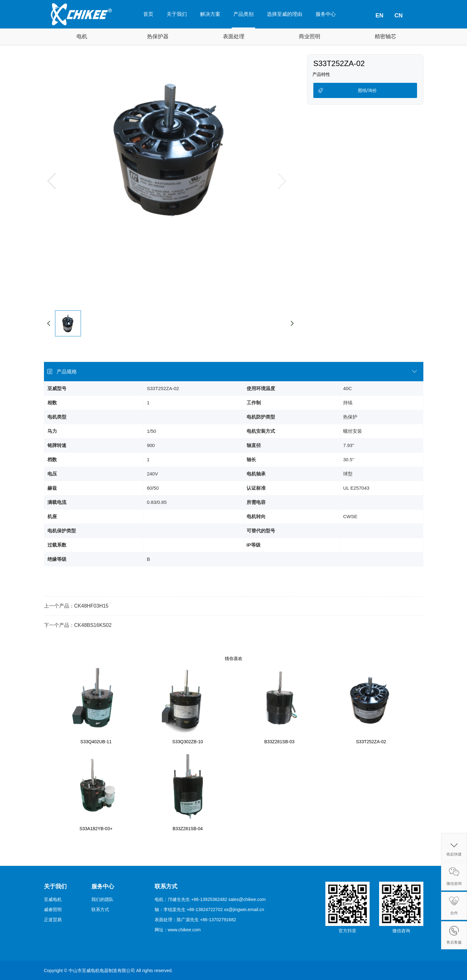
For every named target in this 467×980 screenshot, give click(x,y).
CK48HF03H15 (92, 606)
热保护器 (158, 37)
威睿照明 (53, 910)
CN (399, 15)
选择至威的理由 (285, 14)
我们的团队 (102, 899)
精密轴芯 (385, 37)
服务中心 (326, 14)
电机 (82, 37)
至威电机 (53, 899)
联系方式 (100, 910)
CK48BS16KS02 (93, 625)
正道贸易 (53, 920)
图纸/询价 (367, 90)
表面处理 (234, 37)
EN (379, 15)
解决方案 (210, 14)
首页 (148, 14)
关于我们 (177, 14)
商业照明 (310, 37)
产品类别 (243, 14)
